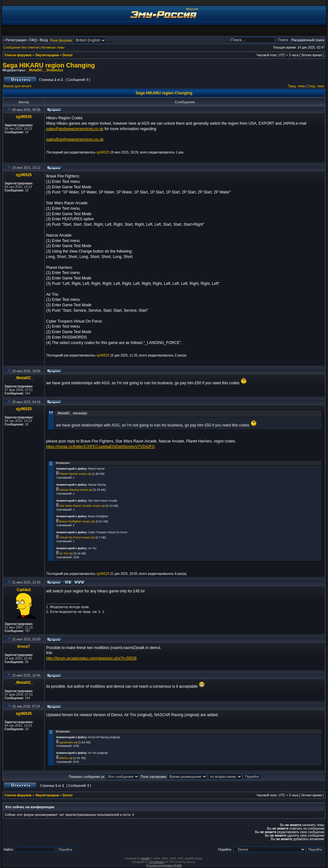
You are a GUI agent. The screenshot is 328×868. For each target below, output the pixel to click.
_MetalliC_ (36, 70)
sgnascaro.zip (69, 742)
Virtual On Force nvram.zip (77, 537)
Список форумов (18, 55)
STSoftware (156, 862)
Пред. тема (296, 86)
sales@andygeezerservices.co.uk (75, 129)
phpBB (145, 858)
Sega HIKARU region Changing (49, 65)
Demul (68, 55)
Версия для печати (17, 86)
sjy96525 (24, 117)
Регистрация (16, 40)
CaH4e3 (24, 590)
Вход (44, 40)
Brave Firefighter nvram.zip (77, 521)
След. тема (316, 86)
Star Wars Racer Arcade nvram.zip (82, 506)
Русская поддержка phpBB (164, 865)
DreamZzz (55, 70)
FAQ (33, 40)
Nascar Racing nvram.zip (76, 490)
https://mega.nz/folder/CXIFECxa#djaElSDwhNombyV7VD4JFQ (100, 447)
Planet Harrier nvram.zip (75, 474)
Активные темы (53, 47)
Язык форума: (61, 40)
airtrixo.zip (66, 758)
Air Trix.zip (66, 553)
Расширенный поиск (308, 40)
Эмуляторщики (47, 55)
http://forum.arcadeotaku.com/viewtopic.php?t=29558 (91, 658)
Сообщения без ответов (21, 47)
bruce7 (24, 646)
